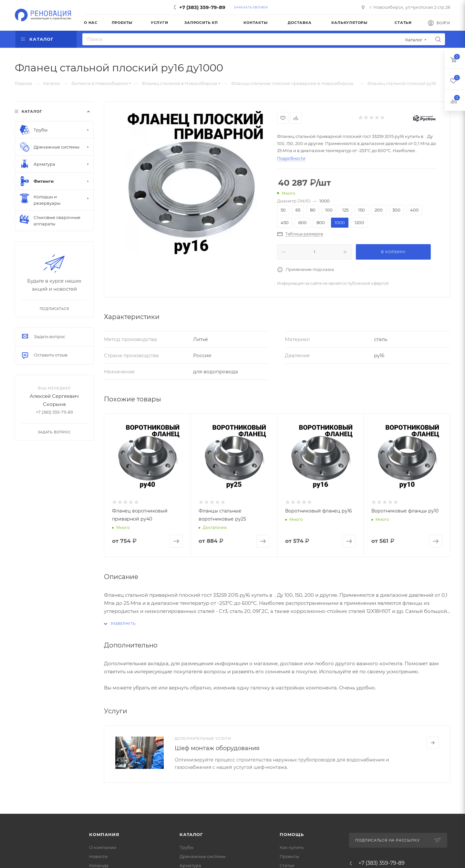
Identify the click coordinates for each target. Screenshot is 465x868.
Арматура (190, 865)
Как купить (292, 847)
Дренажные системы (202, 856)
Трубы (186, 847)
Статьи (287, 865)
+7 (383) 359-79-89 (202, 7)
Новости (98, 856)
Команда (99, 865)
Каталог (191, 834)
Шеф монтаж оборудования (217, 748)
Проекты (289, 856)
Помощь (292, 834)
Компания (104, 834)
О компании (103, 847)
